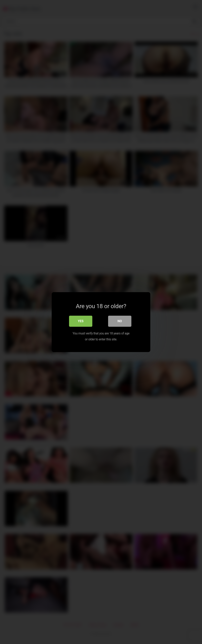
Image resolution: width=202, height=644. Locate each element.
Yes (81, 321)
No (120, 321)
